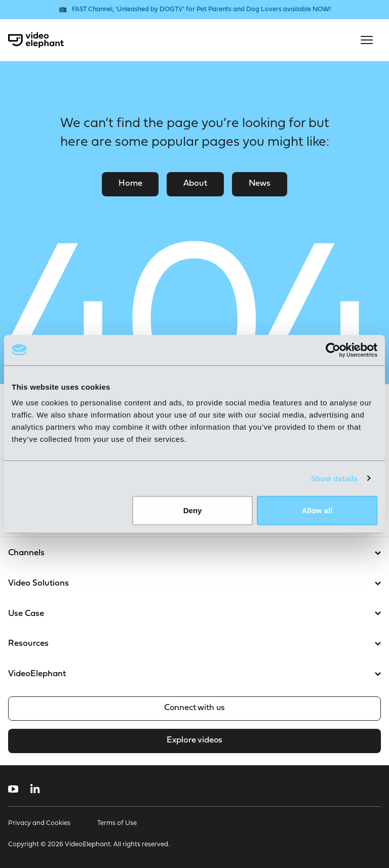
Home (130, 183)
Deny (193, 510)
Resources (194, 644)
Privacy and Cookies (39, 823)
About (195, 183)
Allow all (317, 510)
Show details (335, 478)
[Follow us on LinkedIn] (35, 789)
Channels (194, 553)
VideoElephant (194, 674)
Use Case (194, 614)
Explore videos (194, 740)
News (260, 183)
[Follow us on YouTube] (13, 789)
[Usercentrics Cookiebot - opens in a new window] (333, 350)
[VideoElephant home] (36, 40)
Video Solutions (194, 583)
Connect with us (194, 708)
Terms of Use (117, 823)
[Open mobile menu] (367, 40)
